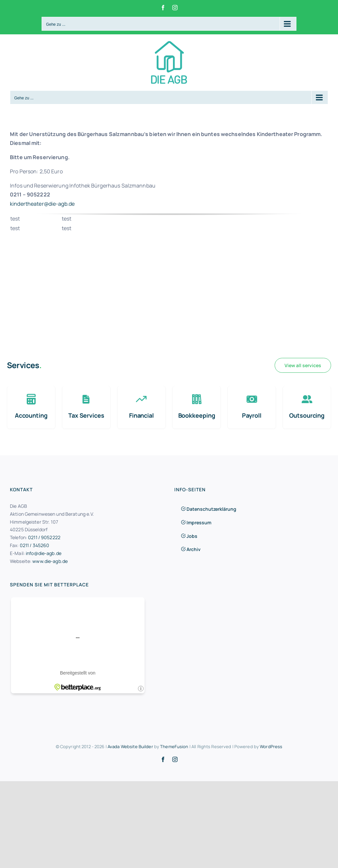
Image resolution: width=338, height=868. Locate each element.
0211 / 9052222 (44, 537)
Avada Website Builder (130, 746)
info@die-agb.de (44, 553)
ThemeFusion (174, 746)
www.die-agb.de (50, 561)
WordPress (271, 746)
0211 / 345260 (35, 545)
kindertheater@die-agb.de (42, 204)
